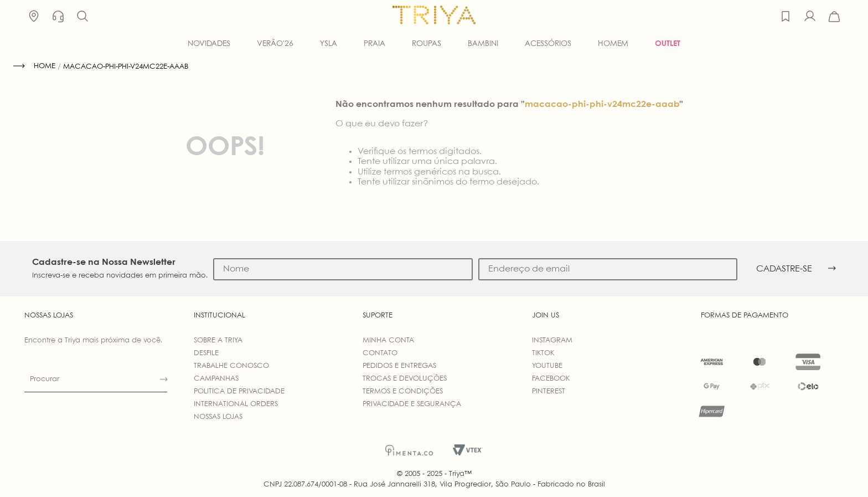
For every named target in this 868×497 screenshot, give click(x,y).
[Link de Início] (34, 67)
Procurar (45, 379)
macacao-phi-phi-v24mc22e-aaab (126, 67)
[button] (82, 17)
